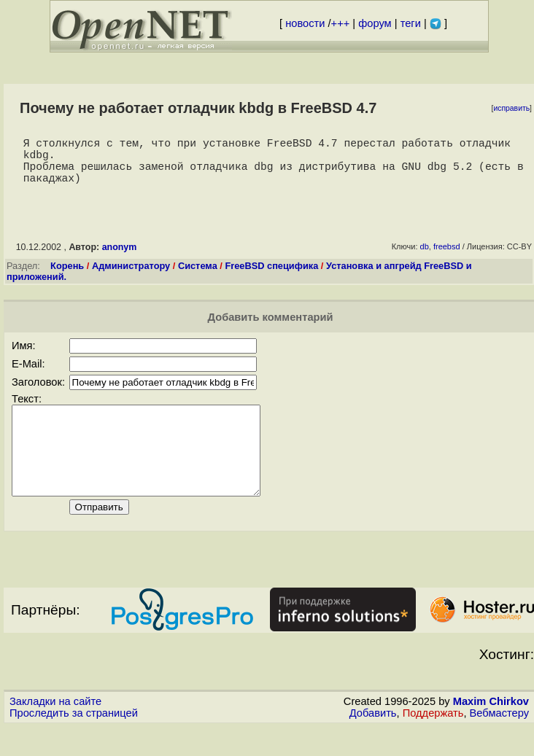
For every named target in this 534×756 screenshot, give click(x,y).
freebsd (447, 258)
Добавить (373, 742)
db (425, 258)
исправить (511, 108)
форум (375, 23)
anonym (120, 259)
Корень (67, 277)
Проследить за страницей (74, 742)
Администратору (131, 277)
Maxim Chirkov (491, 730)
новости (305, 23)
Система (198, 277)
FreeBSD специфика (271, 277)
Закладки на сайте (55, 730)
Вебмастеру (499, 742)
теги (411, 23)
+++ (341, 23)
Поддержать (433, 742)
